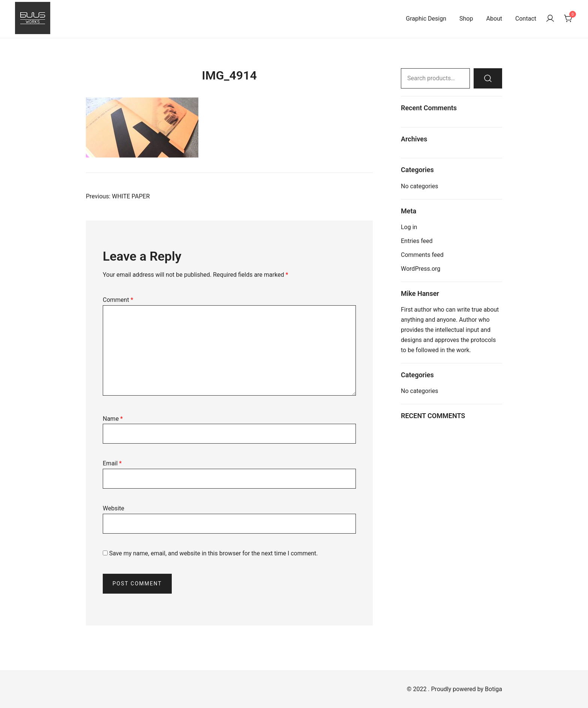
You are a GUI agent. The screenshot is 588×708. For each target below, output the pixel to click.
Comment (118, 300)
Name (113, 419)
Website (113, 508)
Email (112, 463)
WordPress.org (421, 269)
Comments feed (422, 255)
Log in (409, 227)
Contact (526, 19)
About (494, 19)
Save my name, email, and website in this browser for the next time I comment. (214, 553)
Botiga (493, 689)
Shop (466, 19)
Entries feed (417, 241)
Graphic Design (426, 19)
